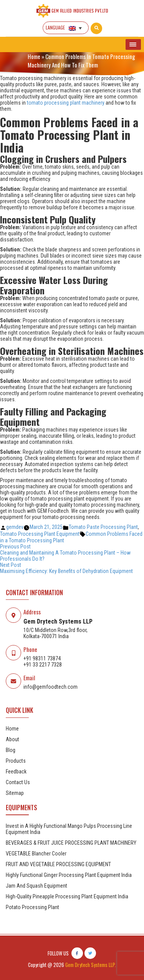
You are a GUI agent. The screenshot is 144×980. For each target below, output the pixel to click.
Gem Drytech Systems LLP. (91, 965)
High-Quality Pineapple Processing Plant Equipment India (67, 896)
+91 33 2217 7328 (43, 665)
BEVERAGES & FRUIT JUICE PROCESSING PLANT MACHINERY (71, 843)
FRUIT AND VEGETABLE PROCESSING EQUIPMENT (58, 864)
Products (16, 761)
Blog (11, 750)
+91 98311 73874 (42, 658)
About (12, 739)
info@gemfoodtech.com (50, 687)
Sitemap (15, 793)
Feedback (16, 772)
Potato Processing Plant (32, 907)
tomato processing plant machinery (66, 103)
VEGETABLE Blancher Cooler (36, 854)
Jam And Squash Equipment (36, 886)
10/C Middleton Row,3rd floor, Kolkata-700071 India (55, 633)
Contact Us (18, 782)
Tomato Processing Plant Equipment (40, 534)
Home (34, 56)
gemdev (15, 527)
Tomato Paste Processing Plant (103, 527)
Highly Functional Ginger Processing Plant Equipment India (69, 875)
